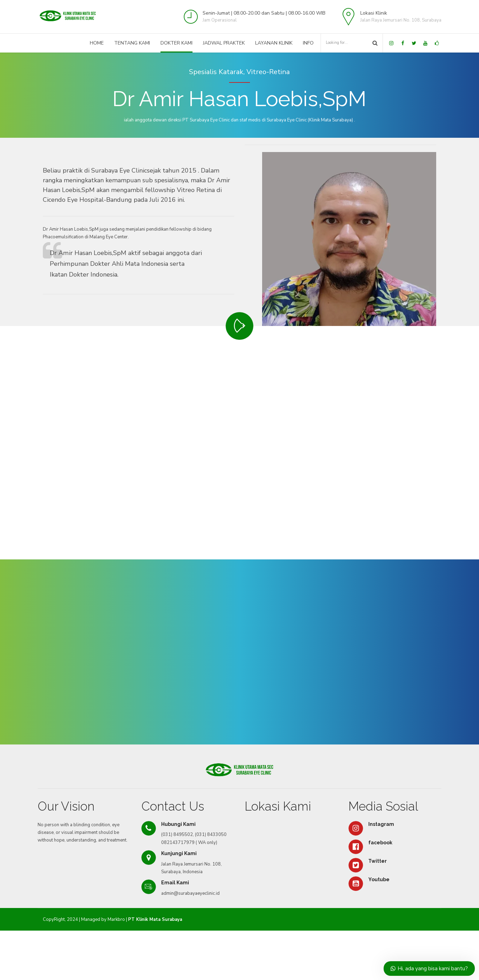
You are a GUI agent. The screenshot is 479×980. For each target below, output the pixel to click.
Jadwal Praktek (224, 43)
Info (308, 43)
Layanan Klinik (274, 43)
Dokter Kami (176, 43)
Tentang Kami (132, 43)
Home (97, 43)
